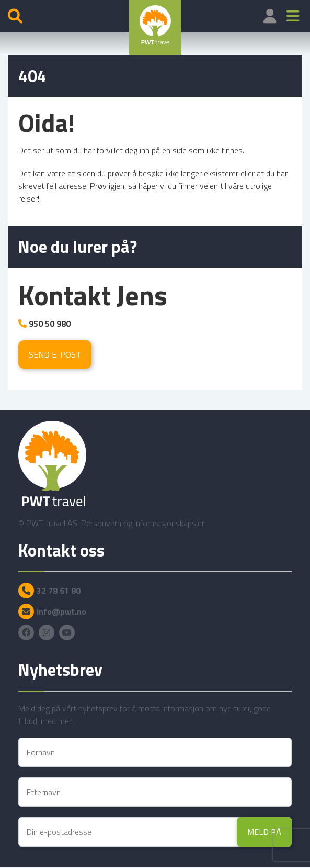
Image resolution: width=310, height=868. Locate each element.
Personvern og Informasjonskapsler (143, 523)
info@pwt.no (61, 611)
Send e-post (55, 354)
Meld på (264, 832)
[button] (293, 16)
